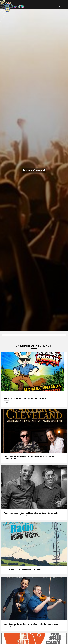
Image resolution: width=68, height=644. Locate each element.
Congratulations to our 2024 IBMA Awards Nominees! (23, 569)
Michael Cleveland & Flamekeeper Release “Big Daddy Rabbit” (25, 399)
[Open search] (59, 6)
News (7, 402)
